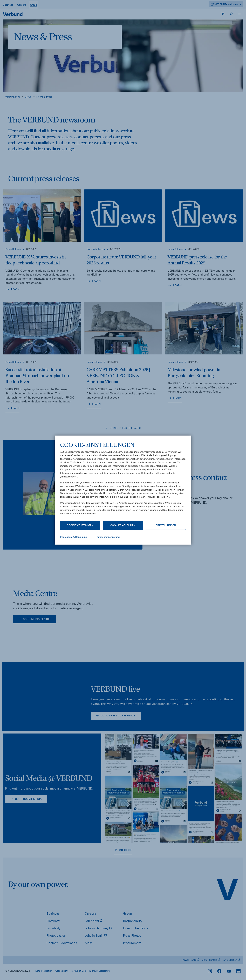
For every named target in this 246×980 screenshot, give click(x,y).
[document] (123, 481)
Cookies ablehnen (123, 525)
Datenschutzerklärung (108, 537)
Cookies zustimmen (80, 525)
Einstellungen (166, 525)
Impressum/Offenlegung (74, 537)
